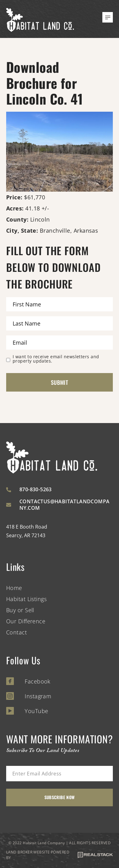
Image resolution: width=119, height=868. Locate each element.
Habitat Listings (26, 599)
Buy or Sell (20, 610)
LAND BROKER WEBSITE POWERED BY (59, 855)
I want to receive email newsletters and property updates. (56, 359)
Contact (16, 632)
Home (14, 588)
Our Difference (26, 621)
